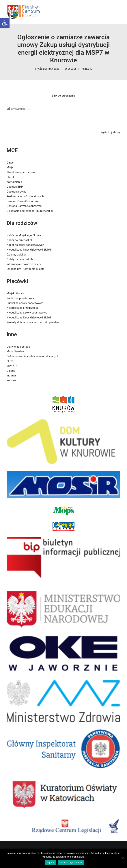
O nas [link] (10, 163)
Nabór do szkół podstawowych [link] (25, 245)
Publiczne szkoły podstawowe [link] (25, 303)
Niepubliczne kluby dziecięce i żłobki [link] (29, 250)
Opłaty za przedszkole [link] (20, 259)
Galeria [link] (11, 371)
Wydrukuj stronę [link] (111, 132)
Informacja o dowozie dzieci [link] (24, 264)
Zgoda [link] (51, 863)
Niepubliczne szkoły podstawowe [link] (27, 313)
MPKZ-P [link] (12, 366)
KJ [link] (91, 69)
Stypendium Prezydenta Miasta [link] (26, 269)
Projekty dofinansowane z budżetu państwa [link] (33, 322)
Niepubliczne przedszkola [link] (22, 308)
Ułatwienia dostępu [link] (18, 347)
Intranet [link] (11, 376)
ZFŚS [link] (10, 361)
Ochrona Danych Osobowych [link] (24, 206)
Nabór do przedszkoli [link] (19, 240)
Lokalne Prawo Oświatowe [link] (23, 201)
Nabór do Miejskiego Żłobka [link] (24, 235)
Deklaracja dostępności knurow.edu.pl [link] (30, 211)
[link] (5, 23)
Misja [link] (10, 167)
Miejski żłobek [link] (15, 293)
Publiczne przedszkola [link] (20, 298)
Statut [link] (10, 177)
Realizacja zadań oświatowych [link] (25, 196)
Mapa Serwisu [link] (15, 351)
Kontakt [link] (11, 380)
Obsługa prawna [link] (16, 192)
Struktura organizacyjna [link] (21, 172)
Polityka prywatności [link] (71, 863)
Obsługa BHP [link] (15, 187)
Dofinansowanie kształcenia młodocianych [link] (33, 356)
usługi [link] (72, 69)
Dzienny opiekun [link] (17, 255)
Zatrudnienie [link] (14, 182)
